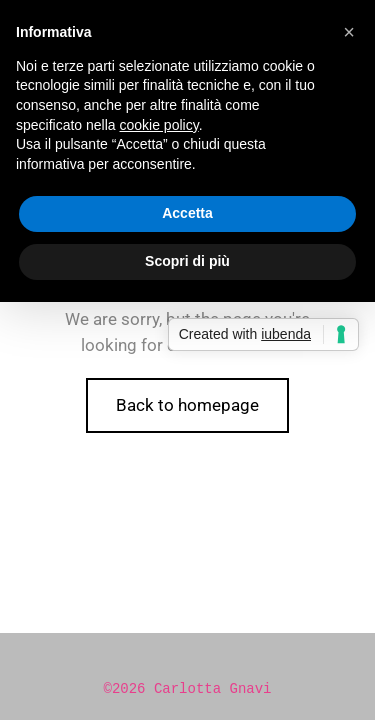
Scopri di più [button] (187, 261)
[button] (349, 32)
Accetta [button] (187, 213)
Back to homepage (187, 405)
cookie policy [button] (159, 125)
